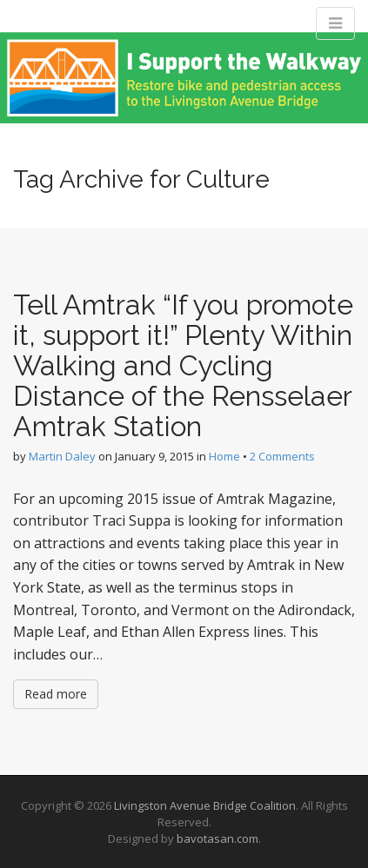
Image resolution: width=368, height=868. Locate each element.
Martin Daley (62, 456)
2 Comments (282, 456)
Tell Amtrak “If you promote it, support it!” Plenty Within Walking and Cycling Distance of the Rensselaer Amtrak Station (183, 366)
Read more (56, 694)
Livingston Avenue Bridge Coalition (205, 805)
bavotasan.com (217, 838)
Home (224, 456)
